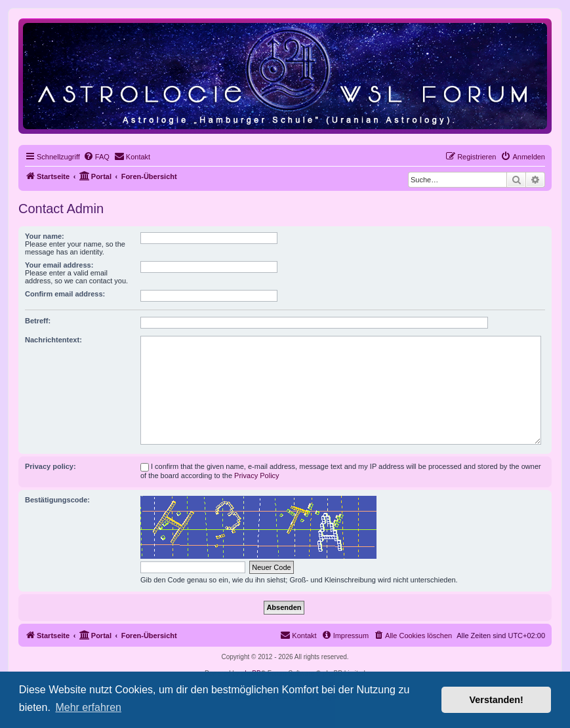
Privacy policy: (51, 466)
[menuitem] (96, 157)
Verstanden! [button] (497, 700)
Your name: (45, 236)
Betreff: (38, 321)
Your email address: (59, 265)
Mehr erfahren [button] (88, 707)
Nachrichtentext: (53, 340)
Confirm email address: (65, 294)
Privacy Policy (256, 475)
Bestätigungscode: (57, 500)
